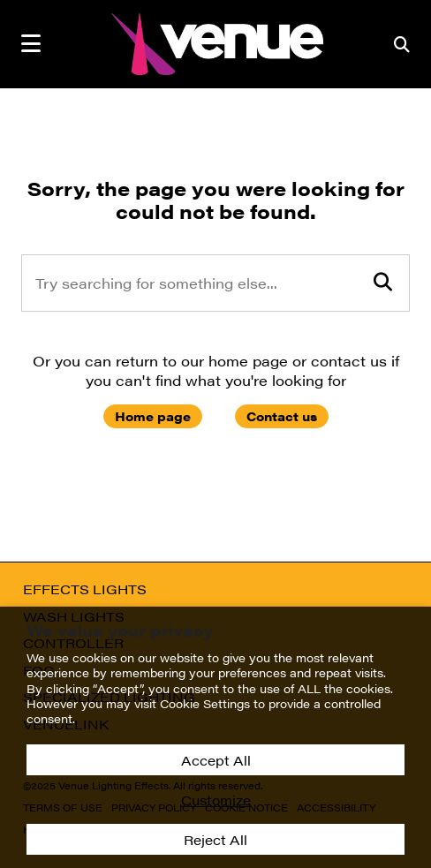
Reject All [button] (215, 839)
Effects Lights (85, 589)
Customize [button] (216, 800)
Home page (153, 416)
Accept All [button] (216, 760)
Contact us (282, 416)
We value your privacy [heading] (120, 630)
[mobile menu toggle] (31, 43)
